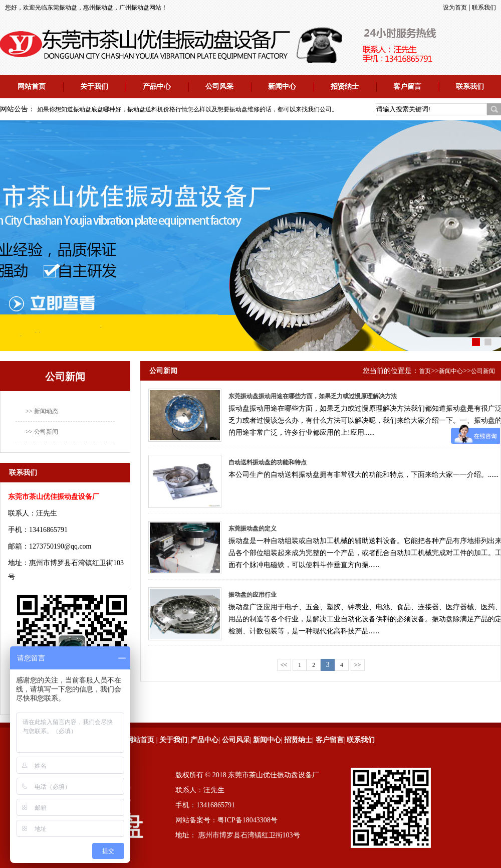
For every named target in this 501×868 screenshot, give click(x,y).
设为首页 (455, 8)
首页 (425, 371)
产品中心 (157, 86)
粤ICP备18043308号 (247, 820)
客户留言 (407, 86)
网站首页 (32, 86)
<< (284, 665)
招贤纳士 (345, 86)
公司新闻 (483, 371)
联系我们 (484, 8)
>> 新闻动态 (42, 411)
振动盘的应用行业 (253, 595)
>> (358, 665)
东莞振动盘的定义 (253, 529)
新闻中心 (282, 86)
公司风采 (219, 86)
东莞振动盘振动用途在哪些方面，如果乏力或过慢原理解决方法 (313, 396)
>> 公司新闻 (42, 432)
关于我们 (94, 86)
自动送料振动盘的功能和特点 (268, 462)
